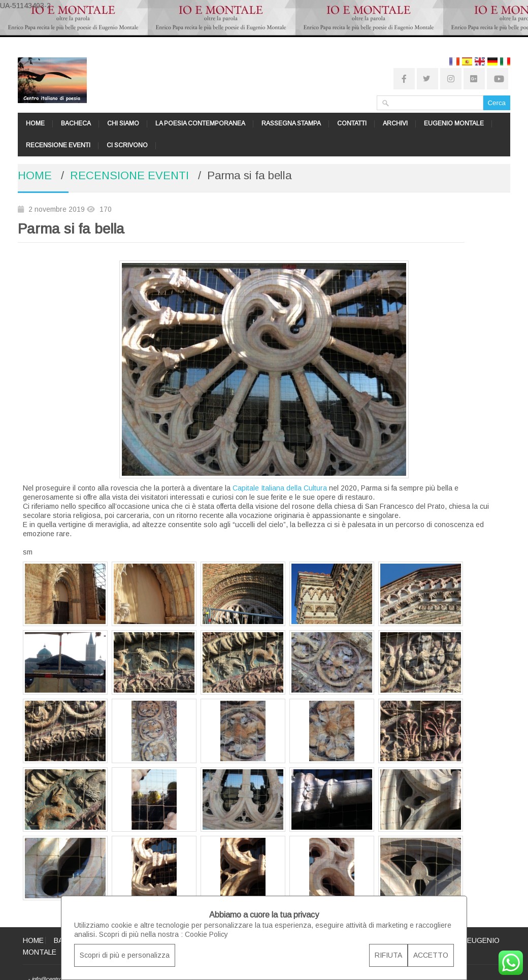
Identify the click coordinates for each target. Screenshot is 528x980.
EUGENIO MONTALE (454, 123)
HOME (35, 123)
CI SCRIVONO (127, 145)
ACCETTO (431, 955)
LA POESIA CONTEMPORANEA (200, 123)
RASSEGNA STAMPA (291, 123)
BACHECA (76, 123)
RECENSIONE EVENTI (58, 145)
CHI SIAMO (123, 123)
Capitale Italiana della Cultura (280, 488)
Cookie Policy (206, 934)
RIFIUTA (388, 955)
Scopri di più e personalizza (125, 955)
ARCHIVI (395, 123)
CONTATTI (352, 123)
